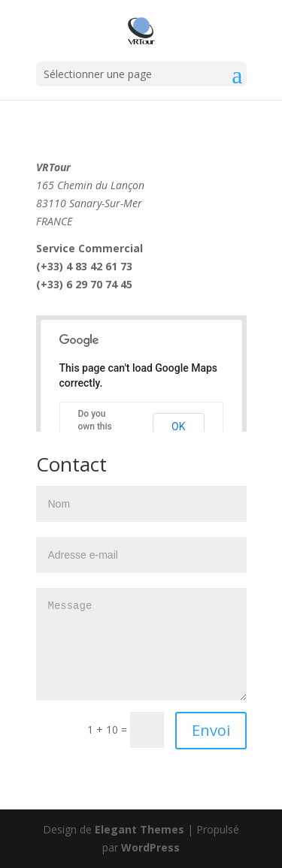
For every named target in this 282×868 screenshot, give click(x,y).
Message (141, 644)
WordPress (150, 847)
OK (178, 426)
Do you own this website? (96, 426)
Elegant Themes (139, 829)
